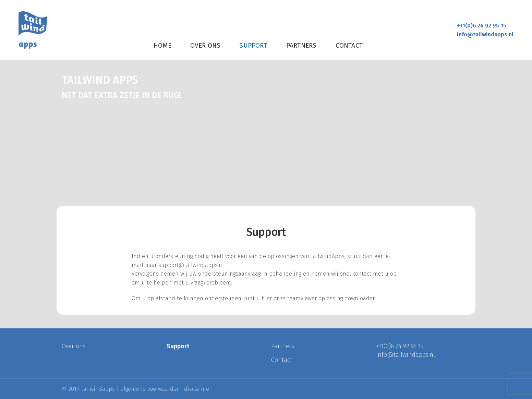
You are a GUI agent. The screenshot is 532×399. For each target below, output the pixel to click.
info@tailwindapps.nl (485, 34)
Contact (282, 360)
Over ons (74, 346)
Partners (283, 346)
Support (178, 346)
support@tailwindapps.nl (191, 265)
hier (267, 298)
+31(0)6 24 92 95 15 (482, 26)
